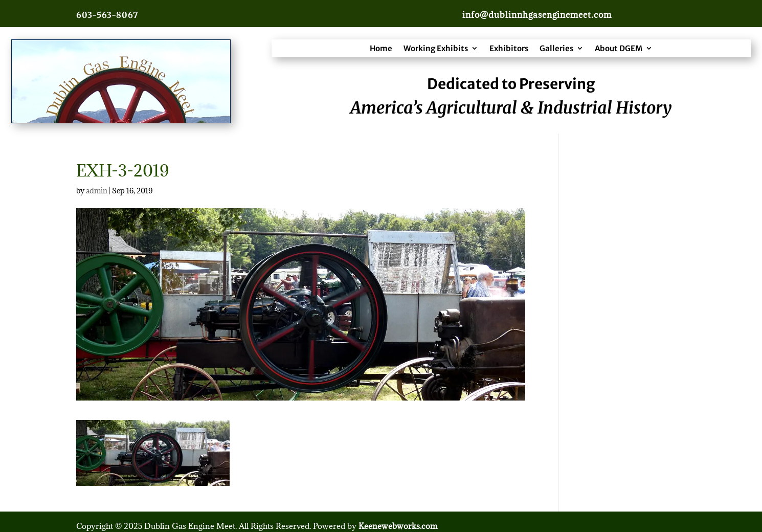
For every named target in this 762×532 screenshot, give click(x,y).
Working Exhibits (436, 48)
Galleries (556, 48)
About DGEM (619, 48)
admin (97, 191)
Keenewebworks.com (398, 526)
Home (381, 48)
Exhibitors (509, 48)
